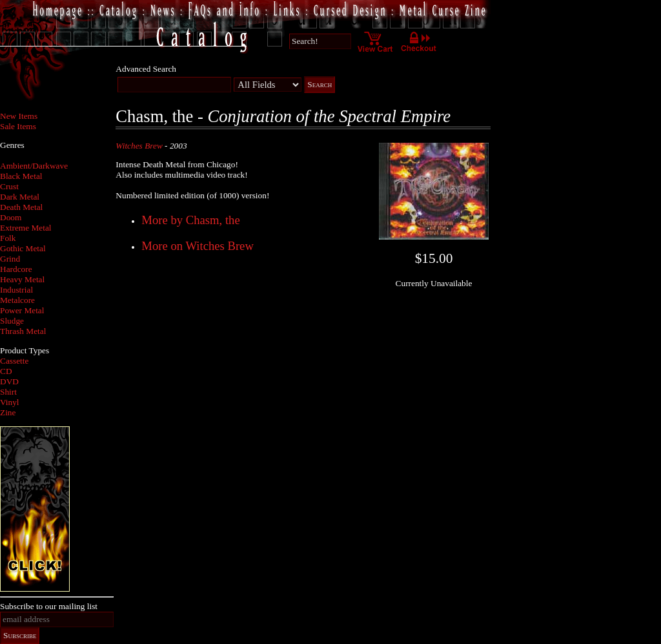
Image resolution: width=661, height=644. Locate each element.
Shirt (8, 392)
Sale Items (18, 126)
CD (6, 371)
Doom (11, 217)
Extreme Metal (26, 228)
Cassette (14, 361)
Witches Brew (139, 146)
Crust (9, 186)
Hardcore (16, 269)
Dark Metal (20, 197)
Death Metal (21, 207)
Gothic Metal (23, 248)
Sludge (12, 321)
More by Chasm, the (190, 220)
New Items (19, 116)
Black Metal (21, 176)
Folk (8, 238)
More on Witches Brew (198, 246)
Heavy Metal (22, 279)
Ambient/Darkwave (34, 166)
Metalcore (17, 300)
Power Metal (22, 310)
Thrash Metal (23, 331)
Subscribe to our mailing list (49, 606)
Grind (10, 259)
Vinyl (10, 402)
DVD (9, 381)
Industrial (16, 290)
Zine (8, 412)
